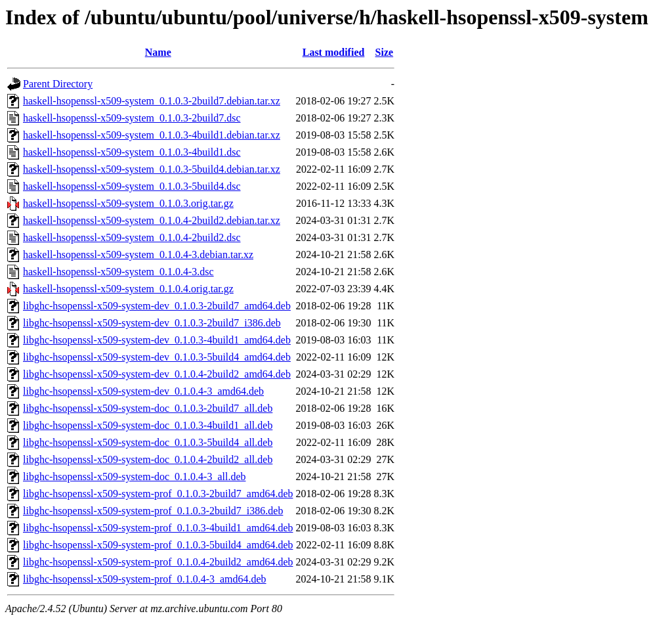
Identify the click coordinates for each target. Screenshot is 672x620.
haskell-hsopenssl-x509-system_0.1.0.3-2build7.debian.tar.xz (152, 101)
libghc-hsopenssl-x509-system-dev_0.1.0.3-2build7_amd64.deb (157, 306)
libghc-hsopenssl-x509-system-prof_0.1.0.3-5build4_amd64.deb (158, 545)
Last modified (334, 52)
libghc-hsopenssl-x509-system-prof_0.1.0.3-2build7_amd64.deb (158, 494)
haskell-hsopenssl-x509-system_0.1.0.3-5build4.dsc (132, 186)
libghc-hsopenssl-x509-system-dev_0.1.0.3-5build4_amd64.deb (157, 357)
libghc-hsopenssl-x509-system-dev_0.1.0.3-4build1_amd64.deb (157, 340)
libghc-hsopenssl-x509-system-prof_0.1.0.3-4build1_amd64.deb (158, 528)
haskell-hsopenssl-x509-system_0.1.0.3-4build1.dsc (132, 152)
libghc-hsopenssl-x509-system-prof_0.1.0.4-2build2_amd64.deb (158, 562)
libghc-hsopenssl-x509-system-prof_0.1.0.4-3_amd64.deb (145, 579)
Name (158, 52)
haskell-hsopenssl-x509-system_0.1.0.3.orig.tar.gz (128, 203)
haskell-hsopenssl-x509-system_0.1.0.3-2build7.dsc (132, 118)
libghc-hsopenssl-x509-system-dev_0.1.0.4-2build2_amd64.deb (157, 374)
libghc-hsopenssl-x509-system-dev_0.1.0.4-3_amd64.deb (143, 391)
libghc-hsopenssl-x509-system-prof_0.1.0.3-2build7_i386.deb (153, 511)
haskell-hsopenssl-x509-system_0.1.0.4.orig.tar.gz (128, 289)
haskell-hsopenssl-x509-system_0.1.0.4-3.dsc (118, 272)
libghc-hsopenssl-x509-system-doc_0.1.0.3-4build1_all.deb (148, 425)
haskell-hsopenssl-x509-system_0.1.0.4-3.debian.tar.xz (138, 255)
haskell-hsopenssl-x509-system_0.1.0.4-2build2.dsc (132, 237)
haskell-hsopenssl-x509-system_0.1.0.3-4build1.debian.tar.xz (152, 135)
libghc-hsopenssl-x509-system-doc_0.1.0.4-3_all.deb (135, 476)
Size (385, 52)
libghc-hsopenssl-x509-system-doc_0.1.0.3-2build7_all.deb (148, 408)
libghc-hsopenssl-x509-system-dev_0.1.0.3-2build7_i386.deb (152, 323)
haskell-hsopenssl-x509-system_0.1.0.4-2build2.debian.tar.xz (152, 220)
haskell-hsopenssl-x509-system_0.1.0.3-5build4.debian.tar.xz (152, 169)
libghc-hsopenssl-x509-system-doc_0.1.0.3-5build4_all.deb (148, 442)
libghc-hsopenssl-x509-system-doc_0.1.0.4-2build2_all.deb (148, 459)
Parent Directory (58, 84)
